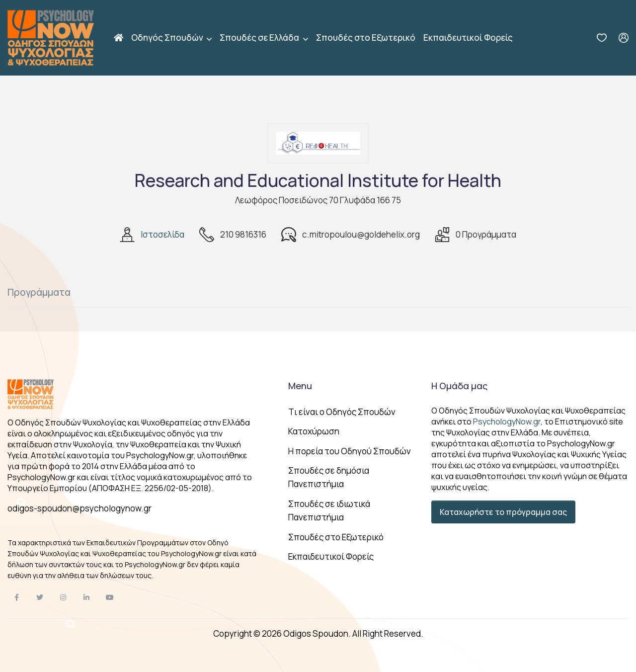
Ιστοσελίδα (162, 234)
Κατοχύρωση (314, 431)
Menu (300, 386)
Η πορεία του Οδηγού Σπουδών (350, 451)
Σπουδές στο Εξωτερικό (366, 38)
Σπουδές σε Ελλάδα (260, 38)
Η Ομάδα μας (459, 386)
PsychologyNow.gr (507, 421)
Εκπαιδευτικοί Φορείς (468, 38)
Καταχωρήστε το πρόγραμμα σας (503, 512)
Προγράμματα (39, 292)
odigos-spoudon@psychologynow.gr (79, 508)
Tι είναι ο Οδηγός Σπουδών (342, 412)
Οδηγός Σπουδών (168, 38)
